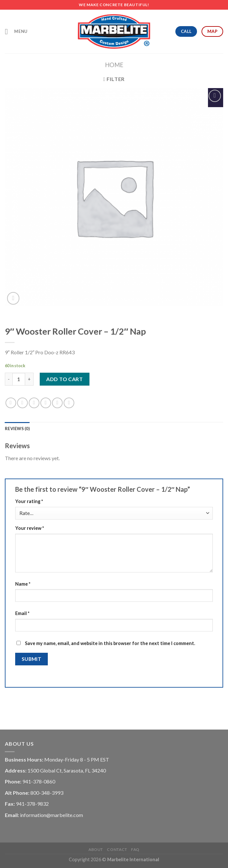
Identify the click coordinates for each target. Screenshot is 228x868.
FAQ (135, 849)
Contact (117, 849)
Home (114, 65)
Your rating (29, 501)
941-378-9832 (32, 804)
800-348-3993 (47, 793)
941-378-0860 (39, 781)
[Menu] (16, 31)
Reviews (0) (17, 429)
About (96, 849)
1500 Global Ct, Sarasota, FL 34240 (67, 770)
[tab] (17, 429)
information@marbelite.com (52, 815)
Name (23, 584)
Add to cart (64, 379)
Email (22, 613)
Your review (30, 528)
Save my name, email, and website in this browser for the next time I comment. (110, 643)
